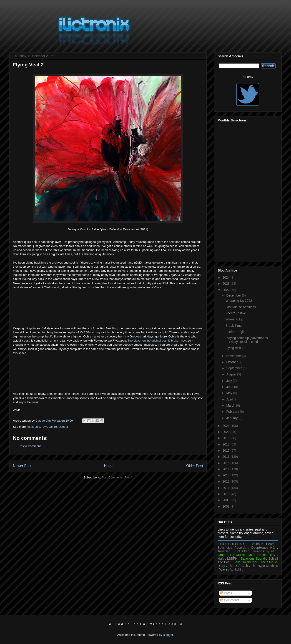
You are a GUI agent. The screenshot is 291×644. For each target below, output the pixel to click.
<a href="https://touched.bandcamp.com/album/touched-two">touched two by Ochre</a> (108, 373)
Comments (230, 600)
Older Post (195, 466)
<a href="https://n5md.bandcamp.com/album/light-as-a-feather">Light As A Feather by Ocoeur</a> (108, 307)
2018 (227, 444)
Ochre (53, 427)
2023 (227, 284)
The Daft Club (238, 566)
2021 (227, 426)
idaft (221, 558)
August (232, 374)
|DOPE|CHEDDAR (231, 544)
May (230, 393)
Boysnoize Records (232, 548)
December (234, 295)
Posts (226, 593)
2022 (227, 290)
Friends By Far (264, 551)
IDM (44, 427)
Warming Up (234, 319)
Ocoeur (63, 427)
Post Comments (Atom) (117, 477)
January (232, 418)
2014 (227, 469)
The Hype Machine (265, 566)
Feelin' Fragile (236, 332)
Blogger (168, 635)
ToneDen (224, 551)
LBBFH (232, 558)
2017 (227, 450)
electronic (34, 427)
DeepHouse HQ (263, 548)
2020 (227, 432)
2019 (227, 438)
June (230, 387)
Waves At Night (230, 569)
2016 (227, 457)
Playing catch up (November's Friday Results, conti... (247, 340)
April (230, 399)
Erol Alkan (242, 551)
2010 (227, 494)
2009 (227, 500)
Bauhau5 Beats (262, 544)
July (230, 381)
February (233, 412)
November (234, 356)
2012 (227, 481)
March (231, 405)
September (234, 368)
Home (109, 466)
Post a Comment (30, 446)
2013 (227, 475)
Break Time (234, 326)
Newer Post (22, 466)
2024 (227, 277)
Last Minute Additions (241, 307)
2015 (227, 463)
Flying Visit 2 (235, 348)
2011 (227, 488)
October (232, 362)
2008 (227, 506)
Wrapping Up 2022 (239, 301)
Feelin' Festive (236, 313)
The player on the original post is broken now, (157, 341)
